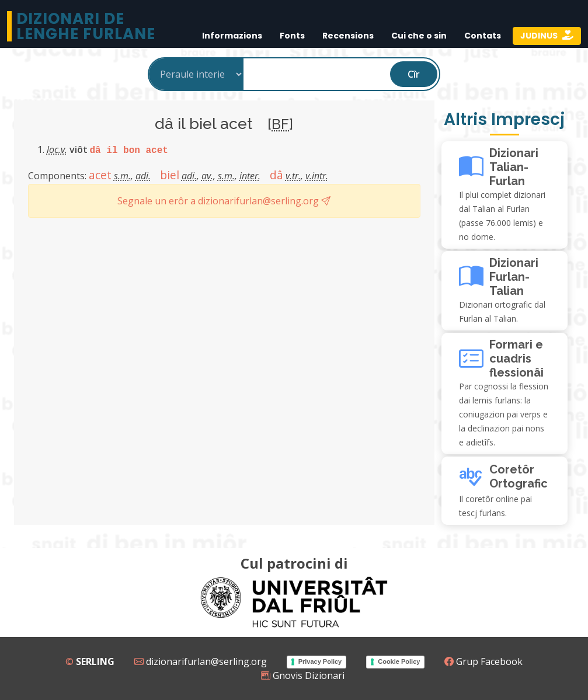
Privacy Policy (320, 661)
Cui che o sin (419, 36)
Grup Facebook (483, 661)
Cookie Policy (399, 661)
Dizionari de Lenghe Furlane (86, 26)
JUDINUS (540, 36)
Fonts (292, 36)
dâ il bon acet (129, 151)
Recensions (348, 36)
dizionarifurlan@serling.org (201, 661)
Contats (483, 36)
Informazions (232, 36)
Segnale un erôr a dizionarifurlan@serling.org (224, 201)
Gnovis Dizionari (303, 675)
